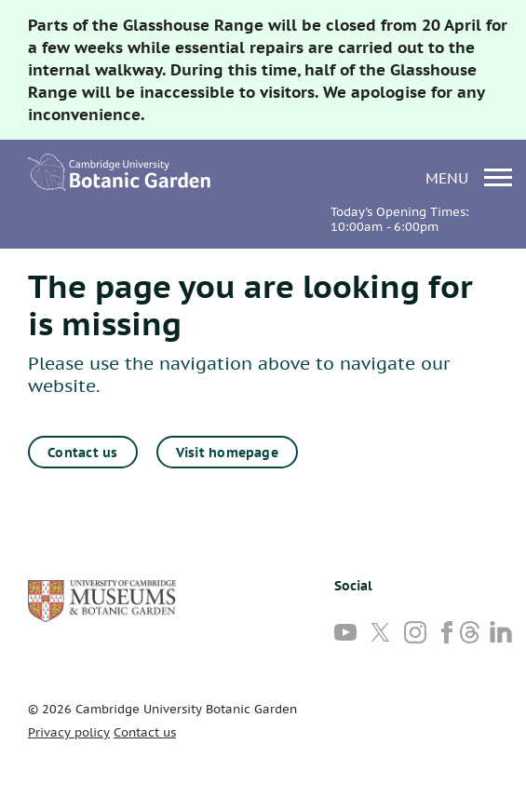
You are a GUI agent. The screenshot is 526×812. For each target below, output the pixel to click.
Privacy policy (69, 732)
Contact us (82, 453)
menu (469, 177)
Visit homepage (227, 453)
